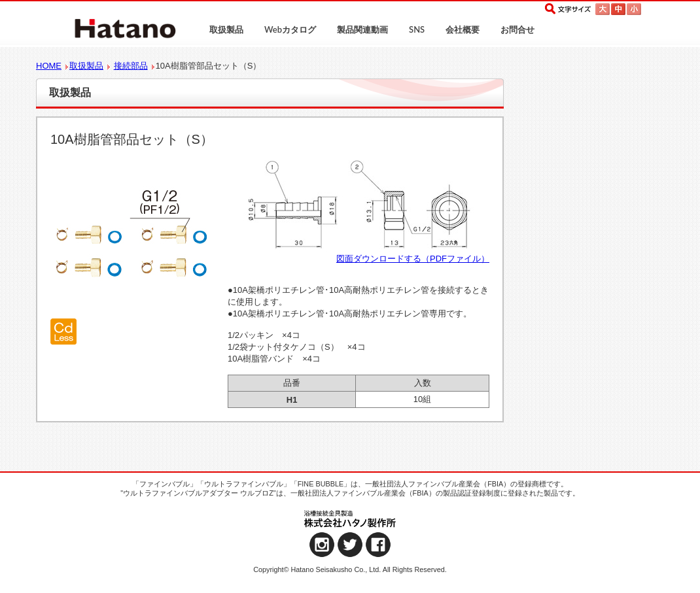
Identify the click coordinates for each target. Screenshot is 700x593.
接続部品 (131, 66)
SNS (417, 29)
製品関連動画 (362, 29)
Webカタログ (290, 29)
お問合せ (517, 29)
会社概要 (463, 29)
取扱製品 (226, 29)
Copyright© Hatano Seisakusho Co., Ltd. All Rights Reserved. (350, 569)
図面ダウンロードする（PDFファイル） (413, 259)
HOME (49, 66)
